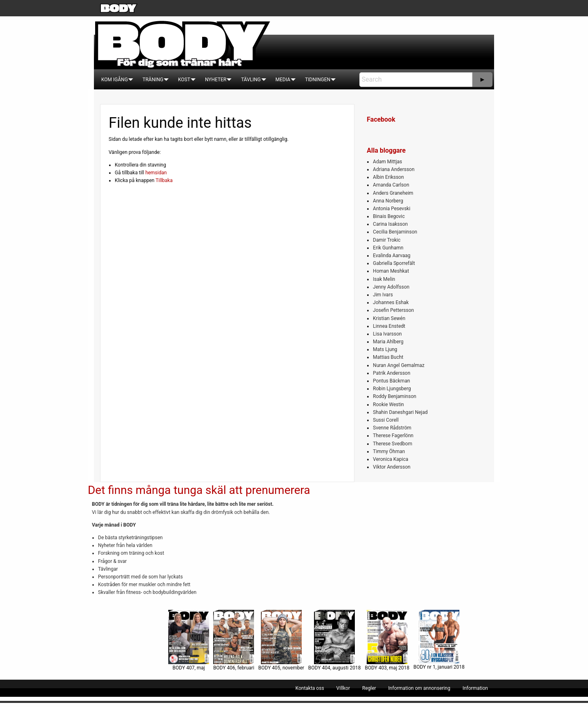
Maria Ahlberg (388, 342)
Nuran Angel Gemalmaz (399, 365)
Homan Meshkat (391, 271)
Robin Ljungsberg (392, 389)
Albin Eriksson (388, 177)
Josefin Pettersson (393, 310)
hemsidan (156, 173)
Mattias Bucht (388, 357)
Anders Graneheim (393, 193)
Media (283, 80)
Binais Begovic (389, 216)
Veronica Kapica (390, 459)
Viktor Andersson (392, 467)
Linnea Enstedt (389, 326)
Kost (184, 80)
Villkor (343, 688)
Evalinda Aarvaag (392, 256)
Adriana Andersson (394, 169)
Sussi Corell (386, 420)
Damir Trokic (386, 240)
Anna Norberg (388, 201)
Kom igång (115, 80)
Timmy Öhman (389, 451)
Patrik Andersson (392, 373)
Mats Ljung (385, 349)
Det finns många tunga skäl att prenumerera (199, 490)
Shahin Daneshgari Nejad (400, 412)
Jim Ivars (383, 295)
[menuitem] (115, 80)
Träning (153, 80)
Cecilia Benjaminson (395, 232)
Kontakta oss (310, 688)
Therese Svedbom (392, 444)
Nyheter (216, 80)
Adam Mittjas (387, 162)
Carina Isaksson (390, 224)
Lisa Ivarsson (387, 334)
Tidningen (318, 80)
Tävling (251, 80)
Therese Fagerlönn (393, 436)
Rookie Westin (388, 405)
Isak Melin (384, 279)
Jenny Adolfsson (391, 287)
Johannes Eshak (391, 302)
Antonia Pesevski (392, 209)
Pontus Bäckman (391, 381)
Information (475, 688)
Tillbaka (164, 180)
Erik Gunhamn (388, 248)
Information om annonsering (419, 688)
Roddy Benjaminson (394, 396)
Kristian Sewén (389, 318)
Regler (369, 688)
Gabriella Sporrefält (394, 263)
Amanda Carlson (391, 185)
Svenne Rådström (392, 428)
